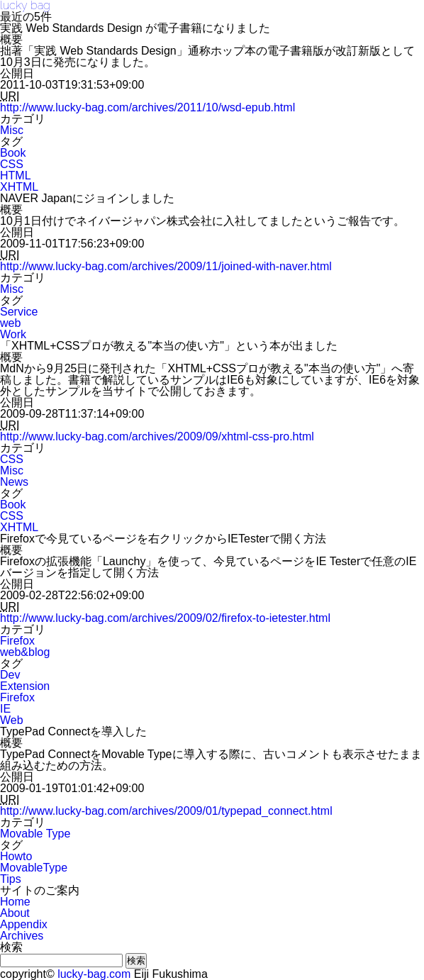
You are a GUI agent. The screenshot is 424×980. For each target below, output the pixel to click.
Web (12, 720)
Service (19, 312)
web (10, 323)
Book (13, 153)
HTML (16, 176)
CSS (12, 164)
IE (5, 709)
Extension (25, 686)
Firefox (17, 641)
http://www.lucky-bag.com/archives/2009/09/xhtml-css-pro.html (157, 436)
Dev (10, 675)
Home (15, 902)
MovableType (34, 868)
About (15, 913)
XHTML (19, 187)
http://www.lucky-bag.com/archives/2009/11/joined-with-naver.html (166, 266)
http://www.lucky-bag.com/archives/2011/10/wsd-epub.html (147, 107)
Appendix (24, 924)
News (14, 482)
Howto (16, 856)
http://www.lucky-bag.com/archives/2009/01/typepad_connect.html (166, 811)
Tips (11, 879)
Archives (22, 936)
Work (13, 334)
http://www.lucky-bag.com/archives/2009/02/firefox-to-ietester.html (165, 618)
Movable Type (35, 834)
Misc (12, 130)
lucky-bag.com (94, 974)
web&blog (25, 652)
